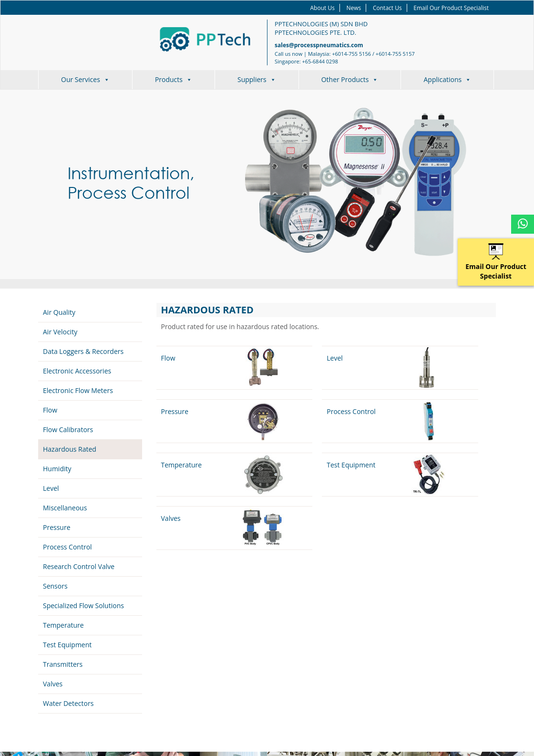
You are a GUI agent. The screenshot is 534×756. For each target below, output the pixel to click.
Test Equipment (67, 645)
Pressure (57, 527)
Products (174, 79)
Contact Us (387, 8)
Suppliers (257, 79)
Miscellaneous (65, 508)
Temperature (63, 625)
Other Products (350, 79)
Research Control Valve (79, 566)
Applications (447, 79)
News (354, 8)
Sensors (55, 586)
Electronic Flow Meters (78, 390)
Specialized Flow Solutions (83, 606)
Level (51, 488)
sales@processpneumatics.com (319, 45)
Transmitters (63, 664)
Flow (50, 410)
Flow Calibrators (68, 430)
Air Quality (59, 312)
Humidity (57, 469)
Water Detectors (68, 703)
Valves (53, 684)
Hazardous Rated (70, 449)
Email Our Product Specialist (451, 8)
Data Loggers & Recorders (83, 351)
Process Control (67, 547)
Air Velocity (60, 332)
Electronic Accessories (77, 371)
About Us (323, 8)
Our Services (85, 79)
